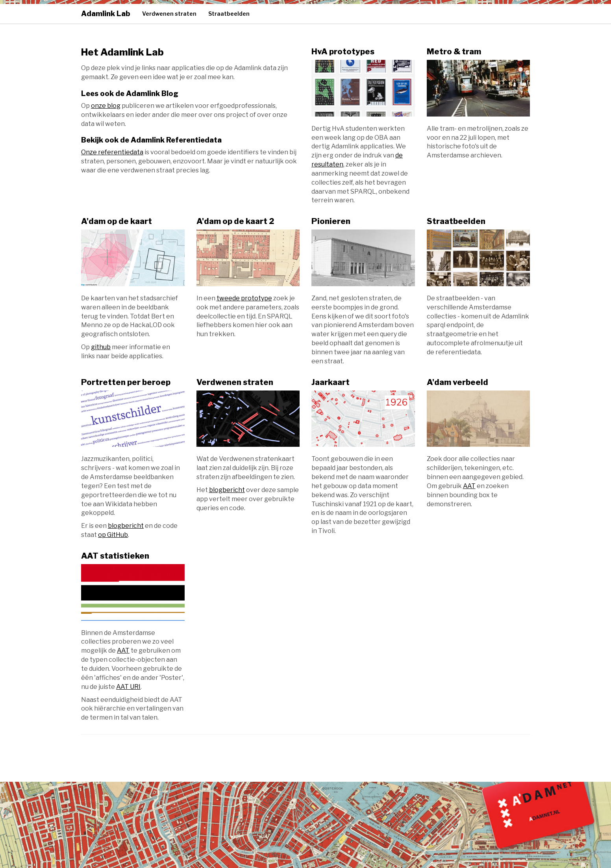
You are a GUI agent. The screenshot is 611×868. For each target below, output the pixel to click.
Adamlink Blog (152, 93)
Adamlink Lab (106, 14)
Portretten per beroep (126, 382)
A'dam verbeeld (457, 382)
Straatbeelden (229, 14)
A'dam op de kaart (117, 221)
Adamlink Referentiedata (176, 140)
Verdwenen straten (169, 14)
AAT (469, 486)
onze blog (106, 106)
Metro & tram (454, 52)
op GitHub (113, 535)
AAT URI (128, 687)
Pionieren (331, 221)
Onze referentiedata (112, 152)
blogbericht (126, 526)
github (101, 347)
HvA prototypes (343, 52)
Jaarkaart (330, 382)
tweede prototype (244, 298)
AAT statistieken (115, 556)
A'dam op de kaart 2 (235, 221)
